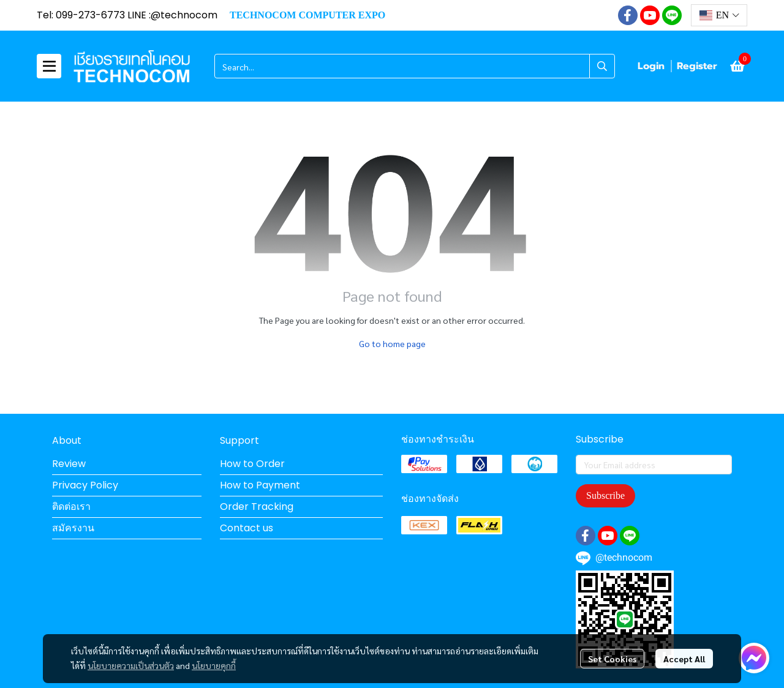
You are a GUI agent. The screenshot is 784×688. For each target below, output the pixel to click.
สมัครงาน (73, 528)
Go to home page (392, 343)
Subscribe (605, 495)
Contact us (247, 528)
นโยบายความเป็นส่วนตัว (131, 665)
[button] (719, 15)
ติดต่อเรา (71, 507)
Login (651, 66)
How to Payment (260, 485)
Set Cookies (612, 659)
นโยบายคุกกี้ (214, 665)
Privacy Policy (85, 485)
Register (697, 66)
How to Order (252, 464)
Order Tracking (257, 507)
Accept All (684, 659)
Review (69, 464)
